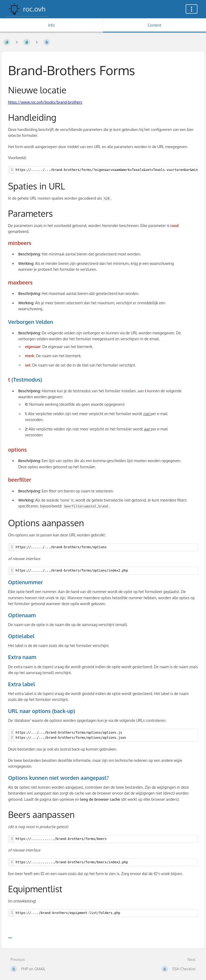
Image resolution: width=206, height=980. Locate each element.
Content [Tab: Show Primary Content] (154, 25)
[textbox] (106, 547)
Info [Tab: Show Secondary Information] (51, 25)
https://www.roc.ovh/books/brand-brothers (45, 102)
